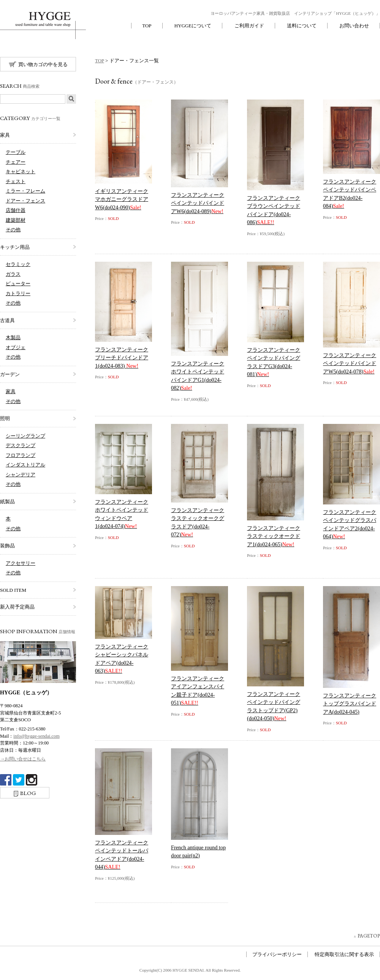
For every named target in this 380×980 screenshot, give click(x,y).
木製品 (13, 337)
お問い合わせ (354, 26)
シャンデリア (21, 475)
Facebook (6, 780)
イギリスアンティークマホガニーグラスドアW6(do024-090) (122, 199)
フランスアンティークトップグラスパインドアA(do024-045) (350, 704)
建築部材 (16, 220)
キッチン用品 (15, 247)
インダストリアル (25, 465)
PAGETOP (369, 936)
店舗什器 (16, 210)
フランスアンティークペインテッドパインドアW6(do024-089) (198, 203)
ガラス (13, 274)
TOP (147, 26)
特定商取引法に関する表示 (344, 954)
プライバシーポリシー (277, 954)
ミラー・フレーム (25, 191)
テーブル (16, 152)
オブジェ (16, 347)
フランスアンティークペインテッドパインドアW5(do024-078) (350, 363)
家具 (5, 135)
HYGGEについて (193, 26)
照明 (5, 418)
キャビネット (21, 171)
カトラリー (18, 293)
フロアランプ (21, 455)
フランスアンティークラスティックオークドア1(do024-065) (274, 536)
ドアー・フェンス (25, 201)
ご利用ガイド (249, 26)
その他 (13, 230)
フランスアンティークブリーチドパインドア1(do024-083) (122, 358)
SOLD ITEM (13, 590)
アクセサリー (21, 563)
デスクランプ (21, 445)
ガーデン (10, 374)
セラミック (18, 264)
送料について (302, 26)
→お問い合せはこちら (23, 759)
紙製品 (7, 502)
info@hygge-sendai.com (36, 736)
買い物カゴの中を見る (38, 64)
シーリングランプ (25, 436)
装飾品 (7, 546)
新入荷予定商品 (17, 607)
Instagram (32, 780)
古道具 (7, 320)
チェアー (16, 162)
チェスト (16, 181)
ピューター (18, 284)
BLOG (25, 793)
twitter (19, 780)
